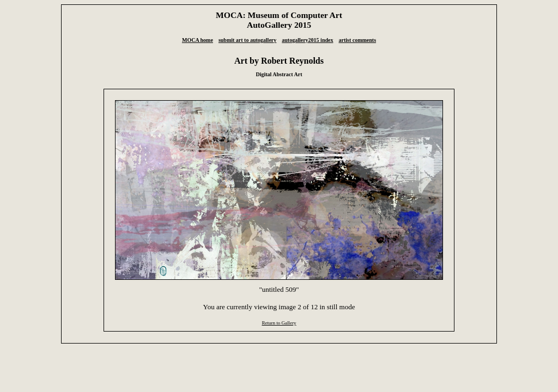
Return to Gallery (279, 323)
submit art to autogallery (247, 40)
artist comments (357, 40)
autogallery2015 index (307, 40)
